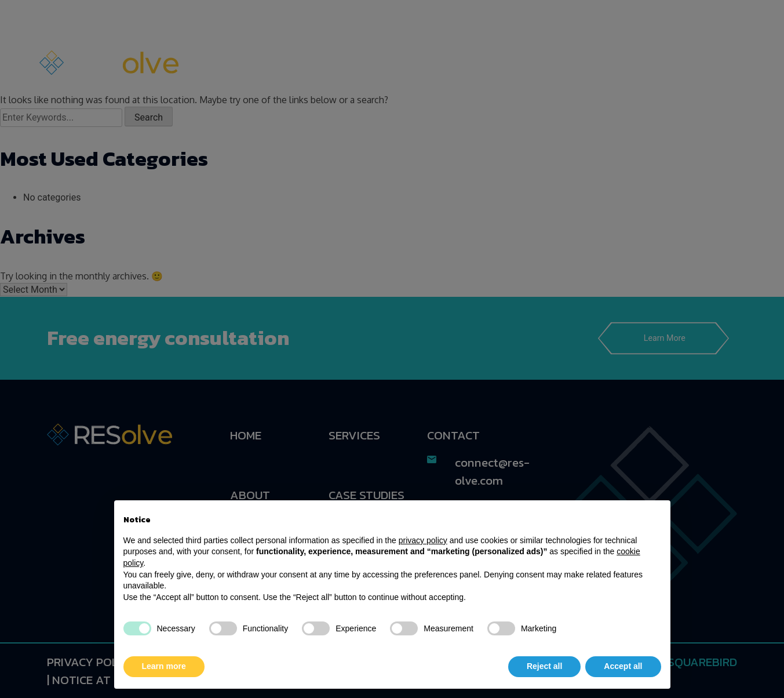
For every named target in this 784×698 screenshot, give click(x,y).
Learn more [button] (164, 666)
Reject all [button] (544, 666)
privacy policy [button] (423, 540)
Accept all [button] (623, 666)
